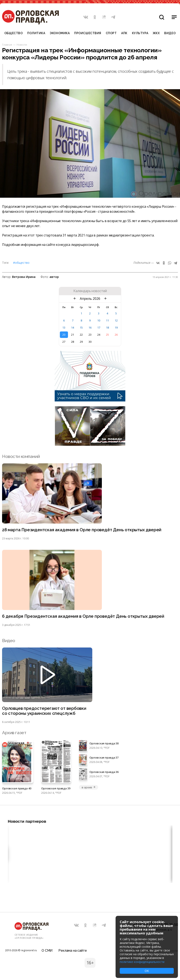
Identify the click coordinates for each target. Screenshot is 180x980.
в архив (89, 788)
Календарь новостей (90, 291)
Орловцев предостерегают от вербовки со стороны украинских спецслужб (45, 711)
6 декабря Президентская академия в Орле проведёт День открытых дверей (84, 617)
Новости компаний (21, 456)
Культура (140, 33)
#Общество (21, 263)
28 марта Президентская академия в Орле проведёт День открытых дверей (83, 530)
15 (81, 327)
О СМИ (47, 949)
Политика (36, 33)
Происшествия (88, 33)
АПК (124, 33)
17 (99, 327)
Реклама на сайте (73, 949)
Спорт (111, 33)
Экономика (60, 33)
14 (73, 327)
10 (99, 320)
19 (116, 327)
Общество (14, 33)
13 (64, 327)
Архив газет (14, 733)
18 (107, 327)
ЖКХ (156, 33)
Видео (170, 33)
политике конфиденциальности (142, 962)
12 (116, 320)
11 (107, 320)
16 (90, 327)
